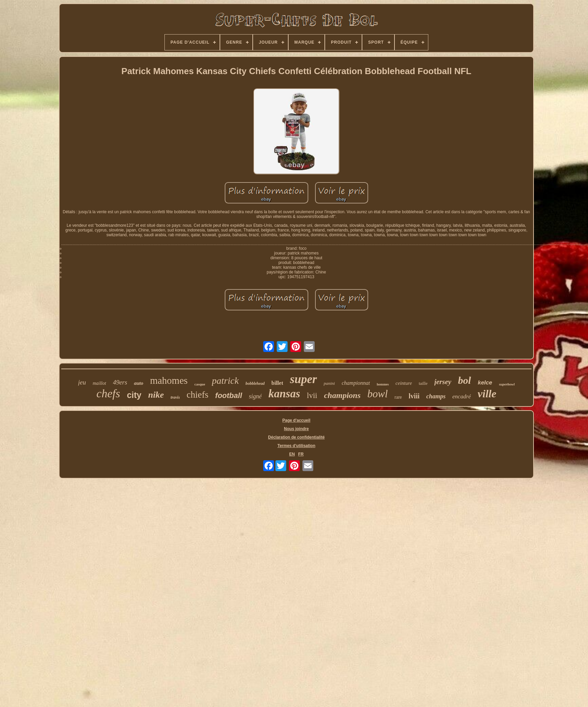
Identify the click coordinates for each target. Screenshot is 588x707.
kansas (285, 394)
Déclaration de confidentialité (296, 437)
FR (301, 454)
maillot (99, 383)
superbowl (507, 384)
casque (200, 384)
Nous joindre (296, 429)
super (303, 379)
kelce (485, 383)
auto (139, 383)
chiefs (198, 395)
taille (423, 383)
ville (487, 394)
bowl (378, 394)
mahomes (169, 380)
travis (175, 397)
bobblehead (255, 383)
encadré (462, 396)
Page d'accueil (297, 420)
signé (255, 396)
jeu (82, 382)
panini (329, 383)
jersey (443, 382)
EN (292, 454)
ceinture (404, 383)
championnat (356, 383)
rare (398, 397)
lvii (312, 395)
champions (342, 395)
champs (436, 396)
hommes (383, 384)
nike (156, 395)
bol (465, 380)
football (229, 395)
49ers (120, 382)
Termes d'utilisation (296, 446)
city (134, 395)
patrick (225, 381)
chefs (108, 393)
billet (277, 383)
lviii (414, 396)
